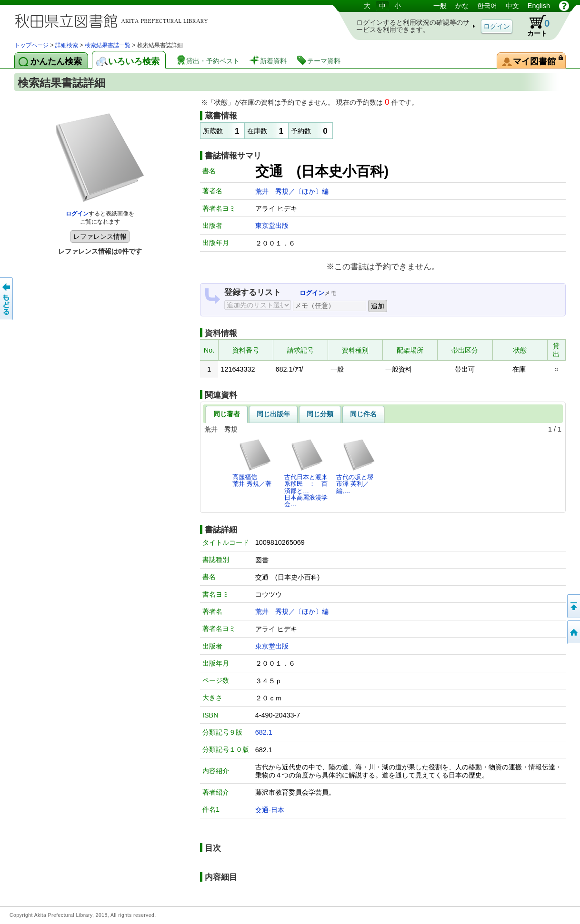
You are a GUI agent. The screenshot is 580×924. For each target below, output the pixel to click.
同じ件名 (363, 414)
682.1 (264, 732)
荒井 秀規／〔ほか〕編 (292, 191)
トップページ (31, 45)
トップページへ (573, 632)
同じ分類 (320, 414)
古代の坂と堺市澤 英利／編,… (356, 466)
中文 (512, 6)
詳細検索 (67, 45)
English (539, 6)
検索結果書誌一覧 (108, 45)
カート (534, 26)
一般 (440, 6)
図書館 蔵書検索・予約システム (114, 20)
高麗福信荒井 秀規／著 (252, 463)
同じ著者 (227, 414)
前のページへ (7, 299)
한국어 (487, 6)
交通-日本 (270, 810)
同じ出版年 (273, 414)
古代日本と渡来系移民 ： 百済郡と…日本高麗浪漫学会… (306, 473)
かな (462, 6)
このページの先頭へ (573, 606)
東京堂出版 (272, 226)
